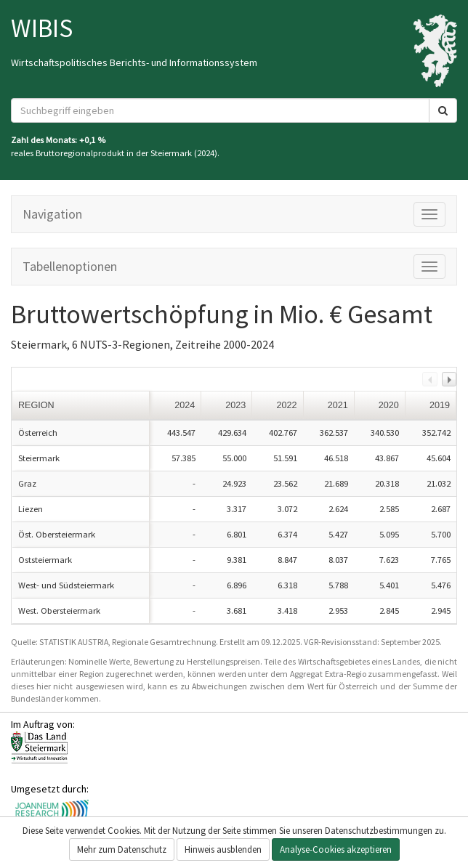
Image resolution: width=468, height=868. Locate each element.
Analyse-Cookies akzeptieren (336, 849)
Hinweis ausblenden (223, 849)
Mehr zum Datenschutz (122, 849)
